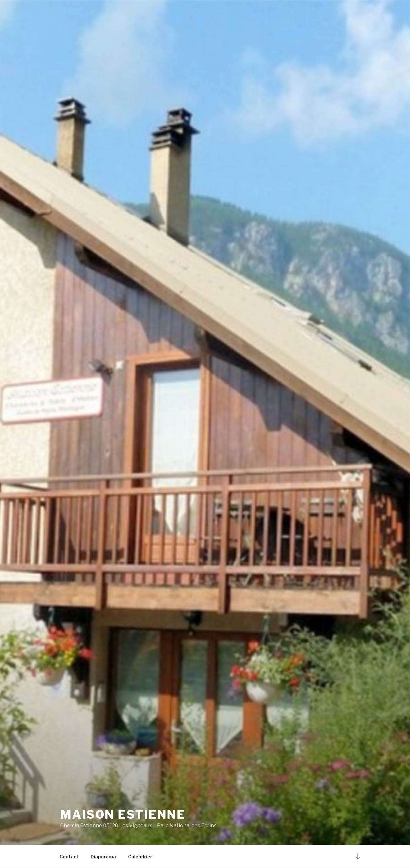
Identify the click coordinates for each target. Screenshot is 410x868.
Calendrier (140, 857)
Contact (69, 857)
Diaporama (103, 857)
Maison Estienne (123, 814)
